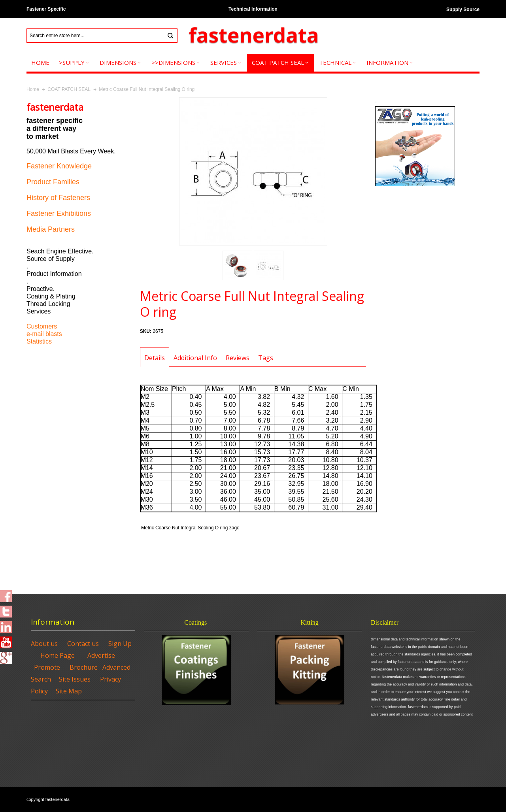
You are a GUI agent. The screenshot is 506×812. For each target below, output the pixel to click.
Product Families (53, 182)
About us (44, 644)
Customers (42, 326)
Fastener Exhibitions (59, 213)
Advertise (101, 655)
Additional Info (195, 358)
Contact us (83, 644)
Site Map (69, 691)
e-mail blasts (44, 334)
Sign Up (120, 644)
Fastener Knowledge (59, 166)
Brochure (84, 667)
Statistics (39, 341)
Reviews (238, 358)
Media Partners (51, 229)
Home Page (58, 655)
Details (155, 358)
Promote (47, 667)
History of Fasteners (58, 198)
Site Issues (75, 679)
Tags (266, 358)
